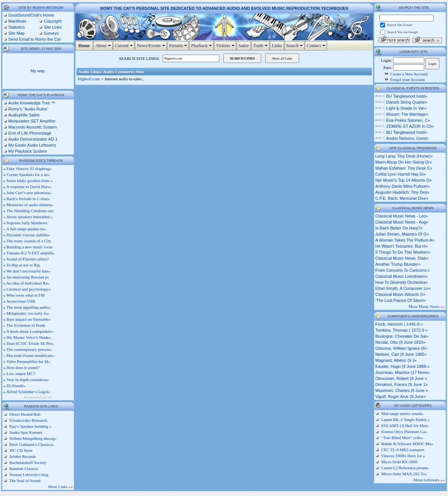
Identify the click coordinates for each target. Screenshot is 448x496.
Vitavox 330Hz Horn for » (403, 456)
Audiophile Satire (24, 115)
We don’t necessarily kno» (28, 271)
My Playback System (28, 151)
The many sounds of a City (29, 241)
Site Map (16, 33)
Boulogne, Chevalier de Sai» (402, 336)
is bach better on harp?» (399, 228)
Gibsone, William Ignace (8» (401, 348)
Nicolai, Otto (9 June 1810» (400, 342)
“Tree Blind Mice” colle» (402, 438)
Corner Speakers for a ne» (28, 175)
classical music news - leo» (402, 216)
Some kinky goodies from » (29, 181)
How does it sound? (23, 367)
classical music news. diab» (402, 258)
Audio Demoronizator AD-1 (33, 139)
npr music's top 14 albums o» (404, 180)
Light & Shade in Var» (406, 108)
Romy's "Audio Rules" (28, 109)
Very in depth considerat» (28, 380)
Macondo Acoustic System (33, 127)
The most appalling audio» (29, 307)
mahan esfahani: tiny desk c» (404, 168)
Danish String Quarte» (407, 102)
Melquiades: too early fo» (28, 313)
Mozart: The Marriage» (407, 114)
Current (125, 46)
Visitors (226, 46)
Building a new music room (29, 247)
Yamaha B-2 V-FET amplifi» (30, 253)
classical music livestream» (401, 276)
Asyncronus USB (21, 301)
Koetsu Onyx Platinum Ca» (404, 432)
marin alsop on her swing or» (404, 162)
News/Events (152, 46)
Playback (202, 46)
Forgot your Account (407, 80)
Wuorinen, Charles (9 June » (402, 390)
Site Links (53, 27)
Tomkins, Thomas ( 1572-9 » (401, 330)
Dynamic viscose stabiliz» (28, 235)
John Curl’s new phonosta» (29, 193)
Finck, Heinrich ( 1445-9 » (399, 324)
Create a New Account (409, 74)
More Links (60, 487)
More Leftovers (429, 480)
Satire (244, 46)
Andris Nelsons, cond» (407, 138)
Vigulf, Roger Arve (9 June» (401, 396)
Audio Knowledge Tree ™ (32, 103)
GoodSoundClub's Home (31, 15)
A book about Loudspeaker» (30, 331)
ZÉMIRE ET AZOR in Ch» (410, 126)
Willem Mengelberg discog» (32, 438)
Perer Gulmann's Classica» (31, 444)
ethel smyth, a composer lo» (403, 288)
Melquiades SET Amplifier (32, 121)
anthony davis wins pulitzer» (402, 186)
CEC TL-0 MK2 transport (403, 450)
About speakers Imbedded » (30, 217)
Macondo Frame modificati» (30, 355)
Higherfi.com (89, 79)
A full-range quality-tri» (26, 229)
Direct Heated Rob (24, 414)
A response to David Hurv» (29, 187)
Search (296, 46)
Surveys (51, 33)
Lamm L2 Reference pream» (405, 468)
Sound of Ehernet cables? (28, 259)
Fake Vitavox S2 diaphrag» (29, 168)
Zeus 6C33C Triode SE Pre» (30, 343)
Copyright (53, 21)
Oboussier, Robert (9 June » (401, 378)
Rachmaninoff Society (27, 462)
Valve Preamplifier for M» (28, 361)
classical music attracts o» (400, 294)
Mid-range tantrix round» (402, 413)
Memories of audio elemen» (30, 205)
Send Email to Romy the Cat (34, 39)
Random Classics (23, 468)
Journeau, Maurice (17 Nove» (403, 372)
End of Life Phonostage (30, 133)
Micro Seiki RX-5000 (399, 462)
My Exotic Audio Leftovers (32, 145)
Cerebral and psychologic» (29, 289)
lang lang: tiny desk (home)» (404, 156)
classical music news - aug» (402, 222)
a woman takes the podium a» (405, 240)
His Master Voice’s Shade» (29, 337)
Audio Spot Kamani (25, 432)
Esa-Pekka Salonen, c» (408, 120)
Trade (261, 46)
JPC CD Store (21, 450)
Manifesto (17, 21)
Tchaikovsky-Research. (28, 420)
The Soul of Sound (24, 481)
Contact (317, 46)
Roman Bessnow (48, 8)
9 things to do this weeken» (403, 252)
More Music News (427, 306)
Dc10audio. (16, 386)
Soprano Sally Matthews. (27, 223)
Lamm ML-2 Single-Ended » (405, 419)
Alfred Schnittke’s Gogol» (28, 392)
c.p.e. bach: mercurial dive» (402, 198)
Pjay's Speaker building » (30, 426)
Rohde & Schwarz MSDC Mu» (407, 444)
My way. (38, 71)
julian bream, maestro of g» (402, 234)
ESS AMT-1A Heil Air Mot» (405, 426)
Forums (179, 46)
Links (277, 46)
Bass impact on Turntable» (29, 319)
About (104, 46)
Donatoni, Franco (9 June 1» (401, 384)
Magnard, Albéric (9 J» (396, 360)
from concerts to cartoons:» (402, 270)
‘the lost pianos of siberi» (401, 300)
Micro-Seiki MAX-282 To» (404, 474)
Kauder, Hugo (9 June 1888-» (402, 366)
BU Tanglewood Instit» (407, 96)
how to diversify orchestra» (401, 282)
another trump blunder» (398, 264)
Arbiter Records (22, 456)
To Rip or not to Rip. (24, 265)
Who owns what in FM (25, 295)
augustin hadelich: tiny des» (402, 192)
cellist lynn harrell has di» (401, 174)
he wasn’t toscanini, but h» (401, 246)
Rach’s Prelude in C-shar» (28, 199)
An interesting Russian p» (28, 277)
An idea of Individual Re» (28, 283)
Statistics (17, 27)
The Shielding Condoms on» (30, 211)
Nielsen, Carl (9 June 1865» (401, 354)
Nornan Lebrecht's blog (28, 475)
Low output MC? (21, 374)
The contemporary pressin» (29, 349)
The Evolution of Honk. (26, 325)
